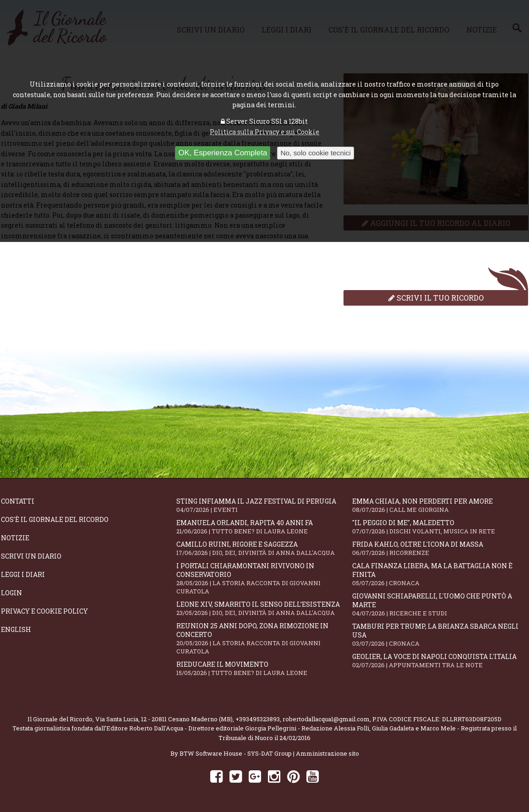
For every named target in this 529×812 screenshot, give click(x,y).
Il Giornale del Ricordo (60, 719)
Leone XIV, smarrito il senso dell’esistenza (264, 608)
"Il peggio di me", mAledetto (440, 527)
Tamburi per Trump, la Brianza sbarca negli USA (440, 635)
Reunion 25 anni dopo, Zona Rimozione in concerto (264, 638)
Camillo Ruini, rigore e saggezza (264, 548)
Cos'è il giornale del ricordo (55, 519)
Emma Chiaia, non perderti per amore (440, 505)
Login (11, 593)
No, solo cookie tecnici (315, 153)
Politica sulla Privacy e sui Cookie (264, 132)
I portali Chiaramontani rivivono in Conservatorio (264, 578)
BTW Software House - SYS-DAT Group (236, 753)
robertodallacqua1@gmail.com (326, 719)
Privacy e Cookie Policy (44, 611)
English (16, 629)
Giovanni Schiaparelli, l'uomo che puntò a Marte (440, 604)
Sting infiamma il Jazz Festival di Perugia (264, 505)
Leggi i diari (23, 574)
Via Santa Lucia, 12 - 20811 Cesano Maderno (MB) (164, 719)
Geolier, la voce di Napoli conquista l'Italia (440, 661)
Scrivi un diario (31, 556)
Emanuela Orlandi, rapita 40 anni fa (264, 527)
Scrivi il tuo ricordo (436, 298)
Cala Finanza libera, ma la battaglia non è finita (440, 574)
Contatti (18, 501)
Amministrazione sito (327, 753)
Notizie (15, 538)
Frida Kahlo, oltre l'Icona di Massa (440, 548)
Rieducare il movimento (264, 668)
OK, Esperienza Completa (223, 153)
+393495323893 (258, 719)
